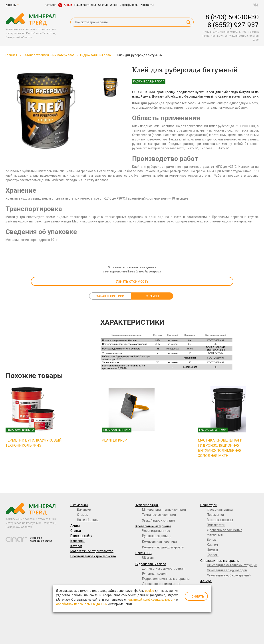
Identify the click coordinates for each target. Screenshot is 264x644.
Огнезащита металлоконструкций (232, 565)
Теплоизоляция (147, 505)
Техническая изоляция (159, 515)
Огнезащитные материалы (220, 561)
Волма (212, 540)
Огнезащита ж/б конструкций (229, 575)
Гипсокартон (216, 525)
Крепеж (213, 555)
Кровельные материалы (153, 526)
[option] (46, 111)
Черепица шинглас (156, 531)
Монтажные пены (220, 520)
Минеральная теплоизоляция (164, 510)
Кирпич (212, 545)
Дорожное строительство (161, 584)
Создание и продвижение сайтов (41, 539)
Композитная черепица (160, 542)
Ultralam (148, 558)
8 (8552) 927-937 (233, 25)
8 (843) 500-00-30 (232, 17)
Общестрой (209, 505)
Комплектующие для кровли (163, 547)
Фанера (206, 581)
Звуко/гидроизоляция (158, 520)
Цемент (213, 550)
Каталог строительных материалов (49, 55)
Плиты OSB (144, 553)
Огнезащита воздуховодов (227, 570)
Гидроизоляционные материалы (166, 579)
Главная (11, 55)
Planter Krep (114, 440)
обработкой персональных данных (82, 604)
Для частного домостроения (163, 568)
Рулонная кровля (155, 574)
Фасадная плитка (220, 510)
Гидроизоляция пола (95, 55)
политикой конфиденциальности (151, 600)
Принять (196, 596)
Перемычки (215, 515)
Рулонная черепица (157, 536)
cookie (150, 591)
